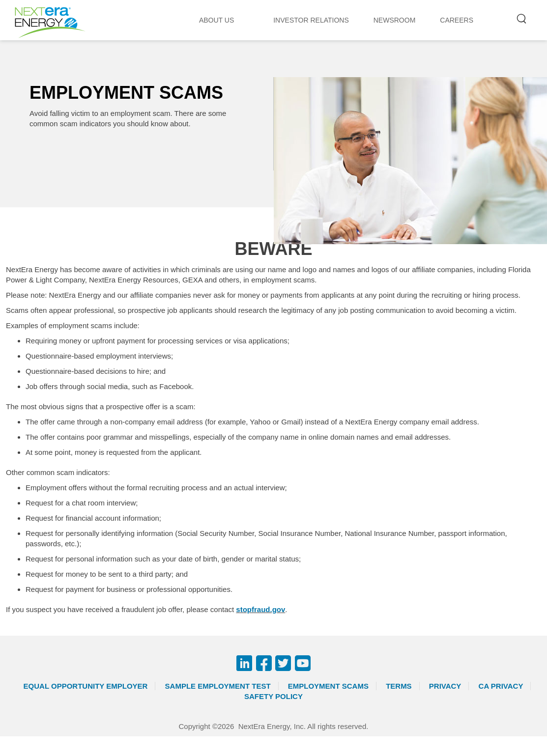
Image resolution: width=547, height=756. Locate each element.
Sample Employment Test (218, 686)
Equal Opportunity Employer (86, 686)
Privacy (445, 686)
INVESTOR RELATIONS (311, 20)
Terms (399, 686)
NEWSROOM (395, 20)
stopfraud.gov (260, 609)
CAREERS (457, 20)
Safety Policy (273, 696)
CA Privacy (501, 686)
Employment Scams (328, 686)
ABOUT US (216, 20)
